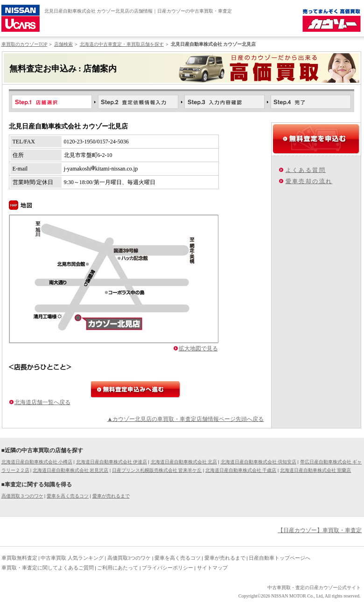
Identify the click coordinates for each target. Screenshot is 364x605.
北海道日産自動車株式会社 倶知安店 (259, 462)
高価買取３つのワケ (22, 496)
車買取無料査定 (19, 558)
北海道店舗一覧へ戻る (42, 402)
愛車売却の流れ (309, 181)
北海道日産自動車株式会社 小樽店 (37, 462)
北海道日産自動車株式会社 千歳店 (241, 470)
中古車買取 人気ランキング (72, 558)
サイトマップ (212, 568)
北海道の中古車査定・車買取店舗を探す (122, 44)
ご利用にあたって (118, 568)
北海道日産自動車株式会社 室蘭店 (316, 470)
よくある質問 (306, 170)
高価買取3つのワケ (129, 558)
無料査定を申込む (316, 139)
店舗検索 (63, 44)
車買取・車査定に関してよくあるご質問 (48, 568)
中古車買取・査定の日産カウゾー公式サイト (314, 587)
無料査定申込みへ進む (136, 389)
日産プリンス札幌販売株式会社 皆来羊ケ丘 (157, 470)
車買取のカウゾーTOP (24, 44)
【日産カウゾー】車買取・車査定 (320, 530)
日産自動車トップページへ (280, 558)
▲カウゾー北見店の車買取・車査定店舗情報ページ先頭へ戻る (186, 419)
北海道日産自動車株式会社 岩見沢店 (71, 470)
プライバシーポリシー (168, 568)
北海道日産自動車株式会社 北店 (184, 462)
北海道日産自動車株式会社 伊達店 (112, 462)
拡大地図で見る (198, 349)
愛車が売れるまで (111, 496)
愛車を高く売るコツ (68, 496)
